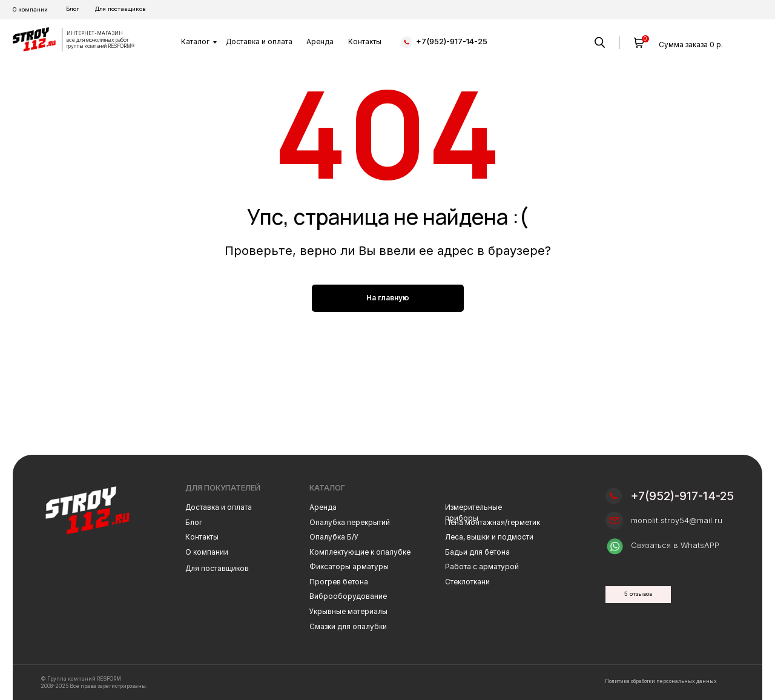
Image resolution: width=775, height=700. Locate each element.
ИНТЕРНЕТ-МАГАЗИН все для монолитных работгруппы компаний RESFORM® (101, 40)
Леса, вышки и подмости (489, 537)
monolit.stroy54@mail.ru (677, 520)
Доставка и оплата (259, 42)
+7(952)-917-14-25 (452, 41)
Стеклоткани (467, 582)
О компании (30, 9)
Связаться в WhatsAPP (675, 545)
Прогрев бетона (339, 582)
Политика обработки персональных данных (661, 681)
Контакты (365, 42)
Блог (73, 9)
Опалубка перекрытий (350, 523)
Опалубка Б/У (334, 537)
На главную (388, 298)
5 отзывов (638, 594)
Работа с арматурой (482, 567)
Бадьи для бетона (477, 552)
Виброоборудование (348, 596)
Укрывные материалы (348, 612)
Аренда (320, 42)
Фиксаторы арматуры (349, 567)
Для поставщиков (120, 9)
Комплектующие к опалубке (360, 552)
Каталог (195, 42)
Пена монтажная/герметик (493, 523)
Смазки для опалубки (348, 627)
